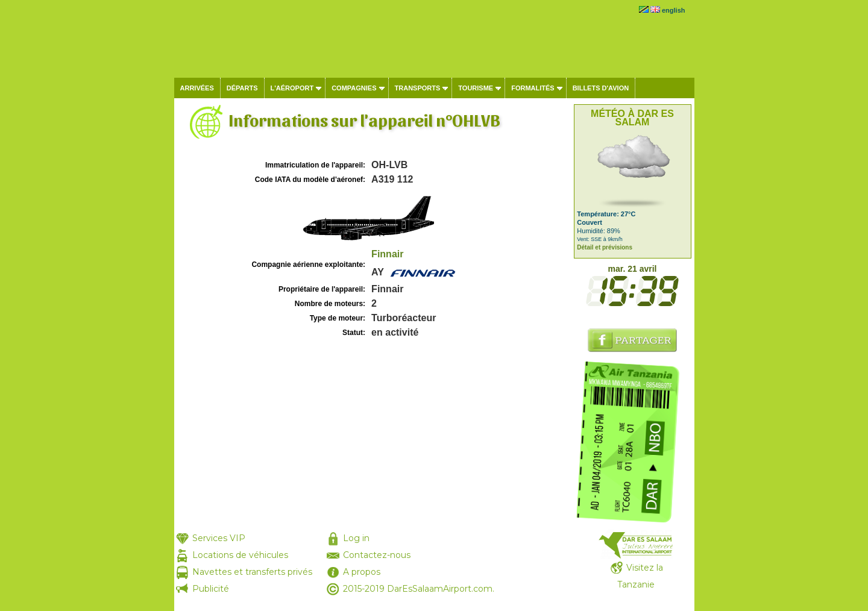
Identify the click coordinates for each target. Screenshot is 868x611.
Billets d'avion (601, 88)
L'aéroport (292, 88)
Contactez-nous (377, 555)
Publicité (211, 589)
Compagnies (354, 88)
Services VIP (219, 538)
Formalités (533, 88)
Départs (242, 88)
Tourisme (476, 88)
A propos (362, 572)
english (674, 10)
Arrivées (197, 88)
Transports (418, 88)
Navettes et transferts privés (252, 572)
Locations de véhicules (240, 555)
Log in (356, 538)
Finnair (387, 254)
